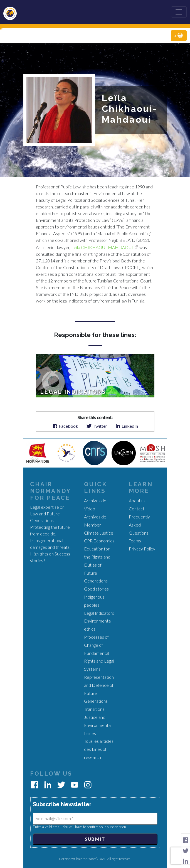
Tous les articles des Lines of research (99, 749)
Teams (135, 541)
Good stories (96, 589)
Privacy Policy (142, 549)
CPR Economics (99, 541)
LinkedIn (127, 426)
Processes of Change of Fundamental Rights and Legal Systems (99, 653)
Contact (137, 509)
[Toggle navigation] (179, 12)
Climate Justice (99, 533)
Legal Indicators (99, 613)
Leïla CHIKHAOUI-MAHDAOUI (102, 247)
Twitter (97, 426)
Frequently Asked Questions (139, 525)
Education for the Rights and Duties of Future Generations (97, 565)
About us (137, 501)
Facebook (65, 426)
